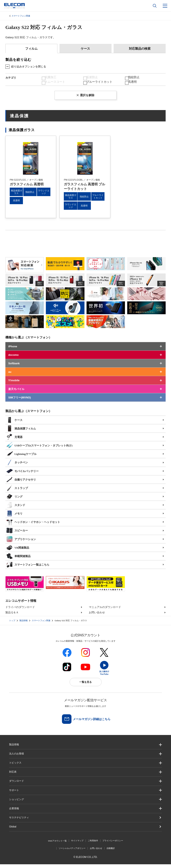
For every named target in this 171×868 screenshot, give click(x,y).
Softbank (14, 367)
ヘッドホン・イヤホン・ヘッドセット (33, 525)
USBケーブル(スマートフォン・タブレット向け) (39, 449)
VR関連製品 (18, 551)
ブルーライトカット (100, 85)
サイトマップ (77, 844)
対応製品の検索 (140, 49)
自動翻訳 (111, 852)
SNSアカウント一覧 (57, 845)
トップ (12, 624)
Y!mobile (14, 384)
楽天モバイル (16, 393)
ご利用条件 (93, 844)
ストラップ (17, 491)
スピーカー (17, 534)
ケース (85, 49)
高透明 (134, 85)
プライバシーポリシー (113, 844)
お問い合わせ (97, 616)
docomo (13, 359)
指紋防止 (135, 78)
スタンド (16, 508)
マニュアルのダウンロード (105, 611)
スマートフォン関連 (21, 16)
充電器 (14, 440)
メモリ (14, 517)
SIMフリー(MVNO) (20, 401)
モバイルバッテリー (22, 474)
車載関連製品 (18, 559)
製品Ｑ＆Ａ (12, 616)
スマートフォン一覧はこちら (28, 568)
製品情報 (24, 624)
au (10, 376)
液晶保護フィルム (21, 432)
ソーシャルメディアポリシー (72, 852)
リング (14, 500)
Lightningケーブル (21, 457)
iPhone (13, 350)
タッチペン (17, 466)
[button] (85, 767)
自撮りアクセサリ (21, 483)
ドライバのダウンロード (20, 611)
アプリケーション (21, 542)
